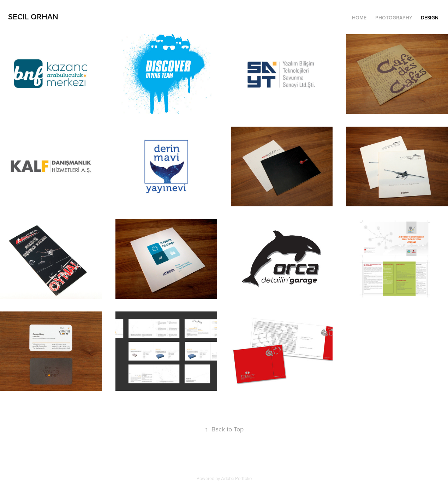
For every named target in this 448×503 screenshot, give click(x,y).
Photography (394, 18)
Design (430, 18)
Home (359, 18)
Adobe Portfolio (236, 478)
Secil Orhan (33, 17)
